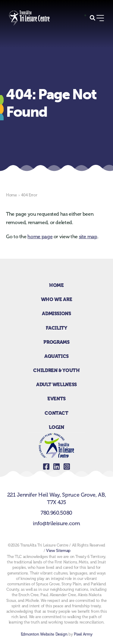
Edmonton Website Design (44, 634)
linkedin (57, 467)
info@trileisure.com (56, 523)
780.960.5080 (56, 513)
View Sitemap (58, 551)
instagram (67, 467)
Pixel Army (83, 634)
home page (40, 237)
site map (88, 237)
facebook (46, 467)
